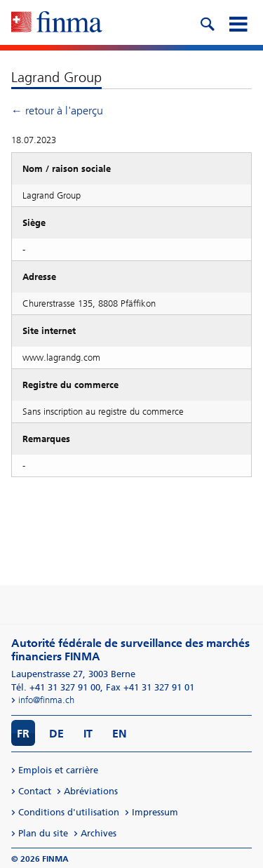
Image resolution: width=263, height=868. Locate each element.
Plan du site (43, 833)
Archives (99, 833)
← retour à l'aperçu (57, 111)
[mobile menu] (238, 22)
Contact (35, 791)
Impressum (155, 812)
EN (120, 734)
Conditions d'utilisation (69, 812)
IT (88, 734)
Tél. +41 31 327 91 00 (56, 687)
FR (23, 734)
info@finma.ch (46, 700)
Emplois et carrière (58, 770)
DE (56, 734)
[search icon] (207, 22)
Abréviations (91, 791)
